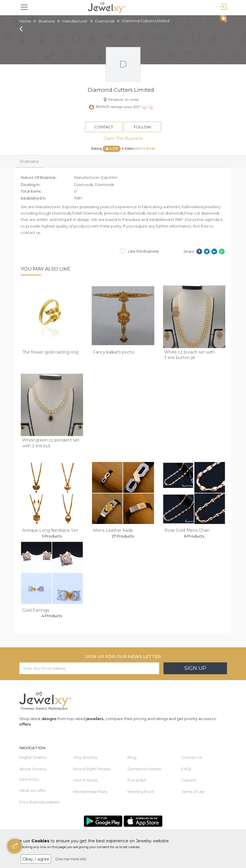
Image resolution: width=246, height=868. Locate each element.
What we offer (33, 790)
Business (47, 21)
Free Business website (40, 802)
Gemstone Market (144, 769)
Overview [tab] (29, 161)
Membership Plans (90, 792)
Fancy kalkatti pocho (114, 352)
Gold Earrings (36, 610)
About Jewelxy (33, 769)
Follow (142, 127)
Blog (132, 757)
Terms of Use (193, 792)
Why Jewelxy (85, 757)
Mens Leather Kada (113, 530)
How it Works (85, 780)
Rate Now (146, 149)
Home (25, 21)
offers (25, 724)
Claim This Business (123, 138)
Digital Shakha (33, 757)
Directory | (29, 779)
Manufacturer (75, 21)
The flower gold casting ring (50, 352)
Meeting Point (141, 792)
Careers (189, 780)
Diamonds (105, 21)
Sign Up (195, 668)
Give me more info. (71, 859)
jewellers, (95, 719)
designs (49, 719)
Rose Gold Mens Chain (187, 530)
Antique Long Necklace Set (50, 530)
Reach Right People (92, 769)
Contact (104, 127)
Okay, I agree (36, 859)
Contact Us (192, 757)
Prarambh (137, 780)
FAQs (186, 769)
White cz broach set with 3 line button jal (190, 355)
